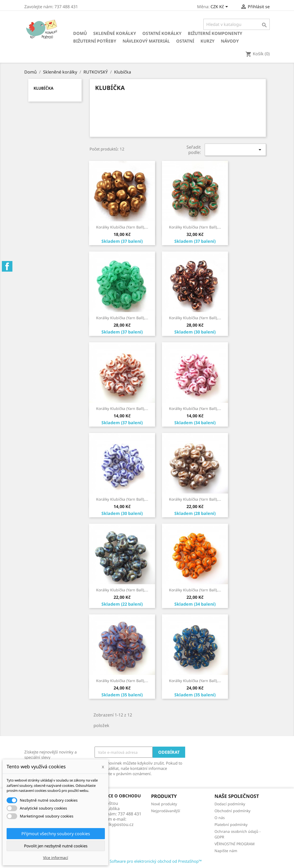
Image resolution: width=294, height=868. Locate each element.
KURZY (207, 41)
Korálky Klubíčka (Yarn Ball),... (122, 227)
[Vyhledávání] (237, 24)
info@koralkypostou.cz (111, 824)
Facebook (7, 266)
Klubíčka (43, 88)
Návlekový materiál (146, 41)
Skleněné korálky (115, 33)
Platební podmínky (231, 824)
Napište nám (226, 851)
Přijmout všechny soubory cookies (56, 834)
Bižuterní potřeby (95, 41)
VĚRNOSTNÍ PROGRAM (235, 844)
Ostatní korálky (162, 33)
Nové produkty (164, 804)
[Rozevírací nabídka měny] (220, 7)
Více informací (56, 858)
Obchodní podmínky (232, 811)
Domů (80, 33)
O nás (220, 818)
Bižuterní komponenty (215, 33)
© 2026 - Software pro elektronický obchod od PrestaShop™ (147, 861)
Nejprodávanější (166, 811)
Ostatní (185, 41)
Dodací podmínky (230, 804)
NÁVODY (230, 41)
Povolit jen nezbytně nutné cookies (56, 846)
